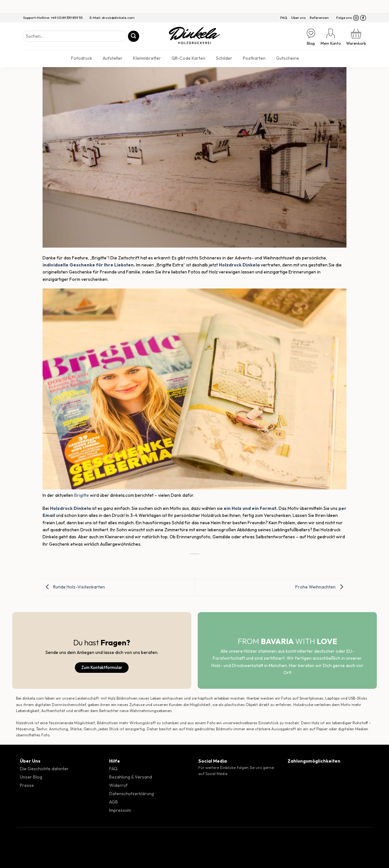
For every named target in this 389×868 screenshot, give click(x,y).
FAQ (284, 18)
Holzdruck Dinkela (70, 508)
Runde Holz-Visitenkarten (74, 587)
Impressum (120, 810)
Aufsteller (113, 58)
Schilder (224, 58)
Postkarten (254, 58)
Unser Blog (31, 777)
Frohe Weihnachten (321, 587)
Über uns (298, 18)
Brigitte (82, 495)
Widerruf (118, 785)
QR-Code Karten (188, 58)
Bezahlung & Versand (131, 777)
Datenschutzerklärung (131, 794)
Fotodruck (82, 58)
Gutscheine (288, 58)
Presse (27, 785)
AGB (114, 802)
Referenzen (319, 18)
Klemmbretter (147, 58)
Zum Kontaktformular (102, 667)
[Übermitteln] (134, 36)
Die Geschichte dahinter (44, 769)
